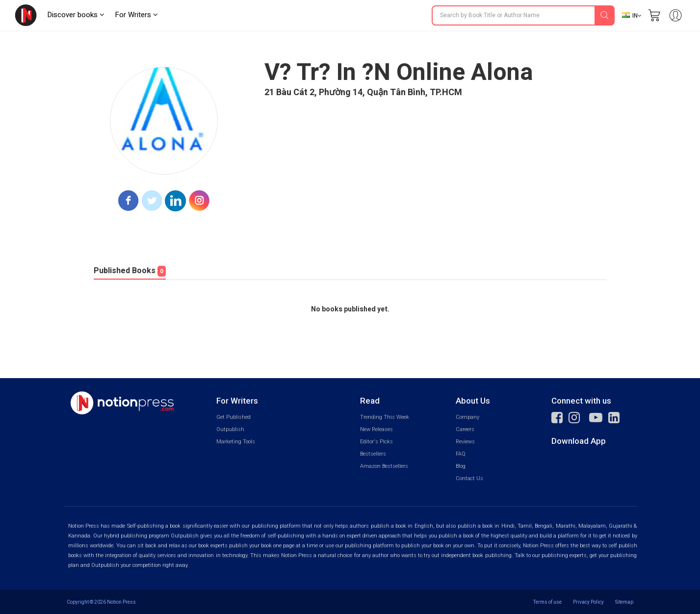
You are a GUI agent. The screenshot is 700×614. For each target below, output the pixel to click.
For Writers (136, 15)
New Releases (376, 429)
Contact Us (469, 478)
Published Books (130, 271)
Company (467, 417)
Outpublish (230, 429)
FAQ (461, 454)
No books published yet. (350, 309)
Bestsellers (373, 454)
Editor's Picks (376, 442)
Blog (461, 466)
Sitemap (624, 602)
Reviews (465, 442)
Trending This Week (385, 417)
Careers (465, 429)
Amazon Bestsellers (384, 466)
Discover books (76, 15)
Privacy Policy (588, 602)
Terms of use (547, 602)
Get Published (233, 417)
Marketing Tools (236, 442)
